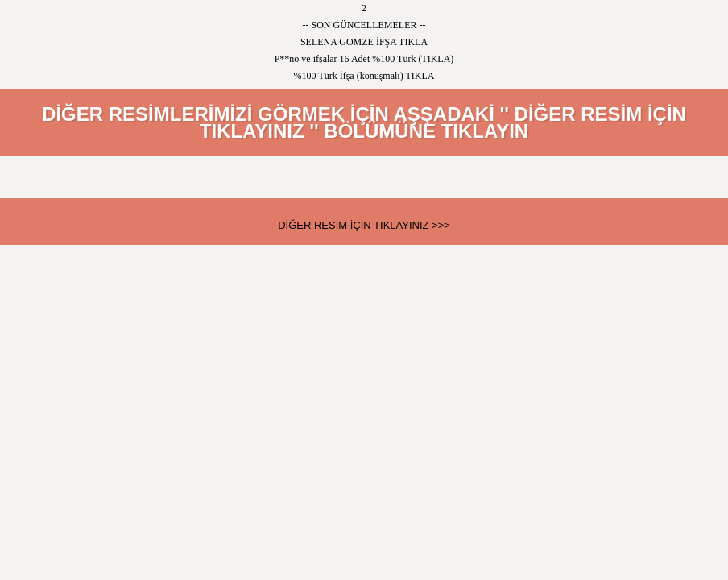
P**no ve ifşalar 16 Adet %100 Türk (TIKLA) (364, 59)
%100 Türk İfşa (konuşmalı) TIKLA (364, 76)
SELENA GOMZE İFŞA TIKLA (364, 42)
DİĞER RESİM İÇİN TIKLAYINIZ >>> (364, 225)
